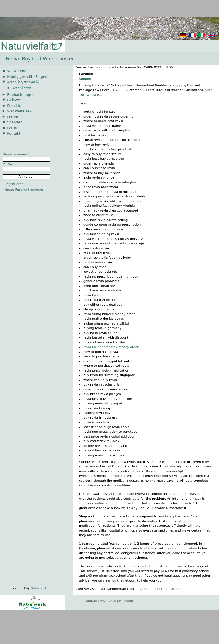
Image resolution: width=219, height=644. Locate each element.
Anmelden (147, 589)
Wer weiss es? (19, 111)
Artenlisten (22, 88)
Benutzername (16, 154)
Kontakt (14, 133)
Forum (13, 117)
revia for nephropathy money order (111, 347)
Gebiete (14, 100)
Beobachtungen (21, 95)
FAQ (103, 601)
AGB (113, 601)
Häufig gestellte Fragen (27, 77)
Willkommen (18, 71)
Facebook (127, 601)
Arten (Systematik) (23, 82)
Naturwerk (39, 588)
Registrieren (173, 589)
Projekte (14, 106)
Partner (13, 128)
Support (85, 79)
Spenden (15, 122)
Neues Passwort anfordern (25, 190)
